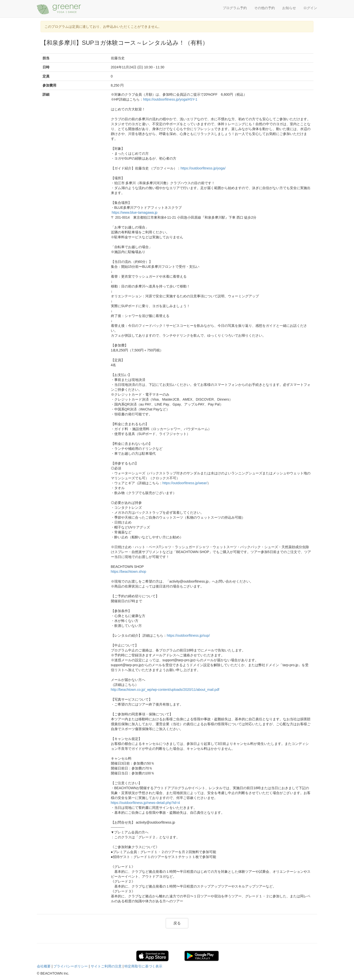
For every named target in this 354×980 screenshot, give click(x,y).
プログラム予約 (235, 8)
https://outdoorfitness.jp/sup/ (188, 635)
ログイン (310, 8)
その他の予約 (265, 8)
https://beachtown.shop (129, 572)
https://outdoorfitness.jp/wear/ (185, 483)
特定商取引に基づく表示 (143, 966)
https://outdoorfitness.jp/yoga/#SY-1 (170, 99)
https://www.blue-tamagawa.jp (134, 212)
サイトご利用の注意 (106, 966)
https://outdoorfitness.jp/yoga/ (203, 168)
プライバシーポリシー (71, 966)
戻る (177, 923)
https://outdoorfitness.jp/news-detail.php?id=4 (145, 803)
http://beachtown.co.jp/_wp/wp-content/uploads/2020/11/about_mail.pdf (165, 690)
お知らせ (289, 8)
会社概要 (44, 966)
